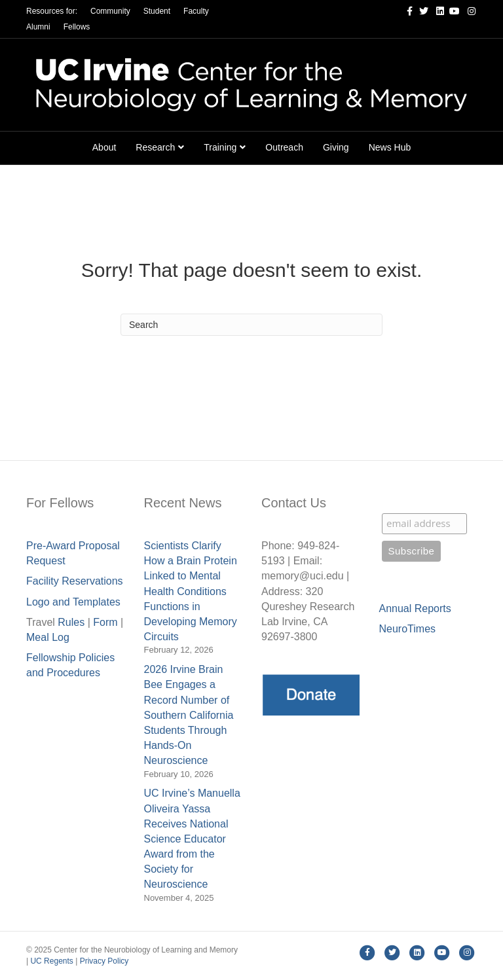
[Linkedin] (436, 10)
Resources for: (52, 11)
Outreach (284, 147)
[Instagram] (468, 10)
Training (220, 147)
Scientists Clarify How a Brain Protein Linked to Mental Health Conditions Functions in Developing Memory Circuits (191, 591)
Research (155, 147)
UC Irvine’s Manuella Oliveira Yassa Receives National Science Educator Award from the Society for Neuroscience (192, 839)
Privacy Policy (104, 961)
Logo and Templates (73, 602)
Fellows (77, 27)
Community (110, 11)
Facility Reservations (75, 581)
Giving (336, 147)
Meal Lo (48, 637)
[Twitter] (420, 10)
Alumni (38, 27)
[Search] (251, 325)
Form (105, 622)
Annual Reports (415, 608)
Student (157, 11)
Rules (71, 622)
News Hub (390, 147)
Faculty (196, 11)
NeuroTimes (408, 629)
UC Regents (51, 961)
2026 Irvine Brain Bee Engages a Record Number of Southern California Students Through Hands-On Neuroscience (189, 715)
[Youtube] (452, 10)
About (104, 147)
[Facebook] (405, 10)
